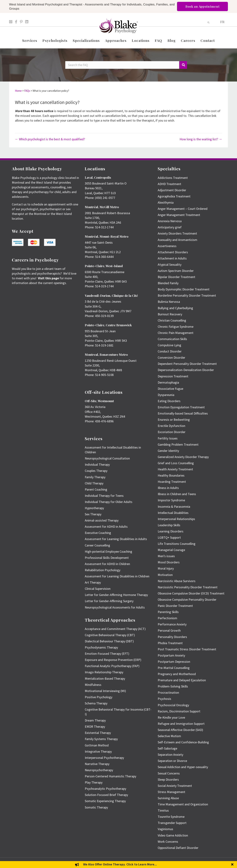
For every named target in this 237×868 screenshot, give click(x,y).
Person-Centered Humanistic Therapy (110, 776)
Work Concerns (168, 842)
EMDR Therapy (95, 727)
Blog (172, 40)
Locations (141, 40)
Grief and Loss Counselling (176, 463)
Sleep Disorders (168, 779)
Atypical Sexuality (170, 264)
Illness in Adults (168, 488)
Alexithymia (166, 202)
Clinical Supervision (98, 589)
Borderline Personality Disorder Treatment (187, 295)
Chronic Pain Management (176, 333)
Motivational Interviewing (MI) (105, 691)
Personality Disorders (172, 637)
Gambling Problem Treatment (178, 444)
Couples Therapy (96, 471)
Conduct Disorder (170, 351)
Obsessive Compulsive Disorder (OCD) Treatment (191, 593)
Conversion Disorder (171, 357)
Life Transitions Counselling (177, 544)
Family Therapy (95, 477)
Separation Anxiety (170, 755)
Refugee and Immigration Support (181, 724)
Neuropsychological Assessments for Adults (115, 607)
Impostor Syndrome (171, 500)
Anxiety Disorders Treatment (177, 233)
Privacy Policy (219, 863)
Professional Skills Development (107, 558)
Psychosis (164, 699)
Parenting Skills (168, 612)
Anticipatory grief (170, 227)
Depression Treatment (173, 376)
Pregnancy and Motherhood (177, 674)
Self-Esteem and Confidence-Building (183, 742)
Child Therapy (94, 483)
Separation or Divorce (172, 761)
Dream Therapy (95, 720)
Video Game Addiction (173, 835)
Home (18, 91)
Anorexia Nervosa (170, 221)
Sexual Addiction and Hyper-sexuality (183, 767)
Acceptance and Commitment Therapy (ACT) (115, 629)
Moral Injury (166, 568)
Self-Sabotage (167, 748)
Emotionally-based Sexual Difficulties (183, 413)
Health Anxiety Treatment (175, 469)
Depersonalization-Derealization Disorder (186, 370)
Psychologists (55, 40)
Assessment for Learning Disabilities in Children (117, 576)
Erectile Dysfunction (171, 426)
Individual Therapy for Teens (104, 496)
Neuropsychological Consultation (107, 458)
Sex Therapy (93, 514)
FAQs (27, 91)
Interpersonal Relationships (176, 519)
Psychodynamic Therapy (101, 647)
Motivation (165, 575)
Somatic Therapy (96, 807)
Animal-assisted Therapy (102, 520)
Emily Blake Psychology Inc (31, 863)
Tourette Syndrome (171, 817)
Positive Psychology (99, 697)
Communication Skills (172, 339)
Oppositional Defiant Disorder (178, 848)
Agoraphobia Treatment (174, 196)
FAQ (158, 40)
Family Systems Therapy (101, 739)
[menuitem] (222, 22)
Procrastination (168, 692)
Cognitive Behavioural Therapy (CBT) (110, 635)
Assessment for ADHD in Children (107, 564)
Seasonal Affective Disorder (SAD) (180, 730)
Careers (188, 40)
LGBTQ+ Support (169, 537)
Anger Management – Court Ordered (183, 209)
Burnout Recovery (170, 314)
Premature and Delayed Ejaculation (182, 680)
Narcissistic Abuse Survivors (177, 581)
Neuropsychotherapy (99, 770)
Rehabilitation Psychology (103, 570)
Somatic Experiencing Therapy (105, 801)
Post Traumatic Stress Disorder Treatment (187, 649)
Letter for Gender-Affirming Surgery (109, 601)
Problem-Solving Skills (173, 686)
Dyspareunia (166, 395)
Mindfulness (93, 685)
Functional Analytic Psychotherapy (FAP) (112, 666)
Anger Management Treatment (179, 215)
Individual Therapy (97, 464)
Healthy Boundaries (171, 475)
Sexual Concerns (169, 773)
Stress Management (171, 792)
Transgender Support (172, 823)
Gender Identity (168, 451)
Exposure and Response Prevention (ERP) (113, 660)
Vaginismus (165, 829)
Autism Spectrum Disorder (176, 271)
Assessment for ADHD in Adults (106, 527)
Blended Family (168, 283)
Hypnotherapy (94, 508)
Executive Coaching (98, 533)
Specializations (86, 40)
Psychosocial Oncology (173, 705)
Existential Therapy (98, 733)
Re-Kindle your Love (171, 717)
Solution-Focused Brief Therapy (106, 795)
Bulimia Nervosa (169, 302)
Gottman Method (97, 745)
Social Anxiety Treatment (175, 786)
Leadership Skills (169, 525)
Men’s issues (166, 556)
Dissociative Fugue (170, 389)
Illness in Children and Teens (177, 494)
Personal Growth (169, 630)
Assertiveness (167, 246)
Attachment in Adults (172, 258)
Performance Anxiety (172, 624)
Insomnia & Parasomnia (174, 507)
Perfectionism (167, 618)
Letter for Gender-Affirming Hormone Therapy (116, 595)
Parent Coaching (96, 489)
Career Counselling (97, 545)
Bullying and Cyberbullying (175, 308)
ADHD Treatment (169, 184)
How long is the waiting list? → (201, 139)
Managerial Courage (171, 550)
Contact (208, 40)
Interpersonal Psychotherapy (104, 758)
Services (30, 40)
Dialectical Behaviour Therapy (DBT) (109, 641)
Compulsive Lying (169, 345)
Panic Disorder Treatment (175, 606)
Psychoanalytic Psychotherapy (105, 789)
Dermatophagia (168, 382)
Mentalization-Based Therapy (105, 678)
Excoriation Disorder (172, 432)
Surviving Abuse (168, 798)
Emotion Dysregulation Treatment (181, 407)
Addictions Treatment (173, 178)
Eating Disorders (169, 401)
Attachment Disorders (173, 252)
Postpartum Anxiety (171, 655)
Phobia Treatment (170, 643)
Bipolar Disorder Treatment (176, 277)
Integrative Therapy (98, 751)
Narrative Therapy (97, 764)
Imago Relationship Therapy (104, 672)
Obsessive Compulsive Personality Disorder (187, 600)
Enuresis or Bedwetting (174, 420)
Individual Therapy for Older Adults (109, 502)
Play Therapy (94, 782)
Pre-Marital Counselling (174, 668)
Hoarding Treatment (172, 482)
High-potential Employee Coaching (108, 551)
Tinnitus (163, 810)
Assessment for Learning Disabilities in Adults (116, 539)
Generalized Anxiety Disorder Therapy (183, 457)
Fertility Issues (168, 438)
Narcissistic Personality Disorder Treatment (188, 587)
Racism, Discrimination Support (179, 711)
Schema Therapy (96, 703)
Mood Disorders (169, 562)
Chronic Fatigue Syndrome (176, 327)
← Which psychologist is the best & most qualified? (50, 139)
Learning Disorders (171, 531)
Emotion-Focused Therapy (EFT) (107, 654)
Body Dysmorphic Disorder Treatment (184, 289)
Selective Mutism (169, 736)
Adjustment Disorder (172, 190)
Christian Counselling (172, 320)
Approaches (116, 40)
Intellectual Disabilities (173, 513)
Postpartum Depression (174, 662)
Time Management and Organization (183, 804)
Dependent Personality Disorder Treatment (187, 364)
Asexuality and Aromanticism (177, 240)
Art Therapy (93, 582)
